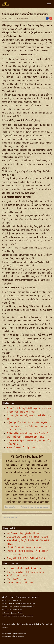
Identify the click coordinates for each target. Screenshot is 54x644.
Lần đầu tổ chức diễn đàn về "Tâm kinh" (24, 547)
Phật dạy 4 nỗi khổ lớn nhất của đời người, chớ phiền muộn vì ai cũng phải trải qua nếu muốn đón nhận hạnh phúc (29, 426)
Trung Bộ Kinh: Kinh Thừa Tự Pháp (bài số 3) (26, 558)
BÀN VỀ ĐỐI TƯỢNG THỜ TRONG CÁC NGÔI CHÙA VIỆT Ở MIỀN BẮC (27, 553)
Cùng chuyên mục (11, 563)
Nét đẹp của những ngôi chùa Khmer (23, 533)
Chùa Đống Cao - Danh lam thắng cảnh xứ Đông (28, 537)
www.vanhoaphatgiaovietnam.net (25, 616)
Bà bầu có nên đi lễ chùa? (18, 575)
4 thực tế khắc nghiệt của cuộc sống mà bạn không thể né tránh (29, 442)
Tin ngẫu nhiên (10, 528)
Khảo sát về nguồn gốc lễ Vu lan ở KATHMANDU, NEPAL (28, 542)
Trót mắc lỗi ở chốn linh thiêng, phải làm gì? (26, 572)
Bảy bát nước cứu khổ (16, 579)
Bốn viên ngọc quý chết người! (20, 583)
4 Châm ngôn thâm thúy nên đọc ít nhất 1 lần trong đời (29, 417)
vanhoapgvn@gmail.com (11, 613)
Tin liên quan (9, 403)
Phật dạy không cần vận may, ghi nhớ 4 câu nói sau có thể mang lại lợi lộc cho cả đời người (28, 435)
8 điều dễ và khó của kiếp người (21, 447)
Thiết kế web (15, 636)
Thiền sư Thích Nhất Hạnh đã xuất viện (24, 568)
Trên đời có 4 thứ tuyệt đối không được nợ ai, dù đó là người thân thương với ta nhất (29, 410)
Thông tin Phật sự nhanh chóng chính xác (12, 643)
